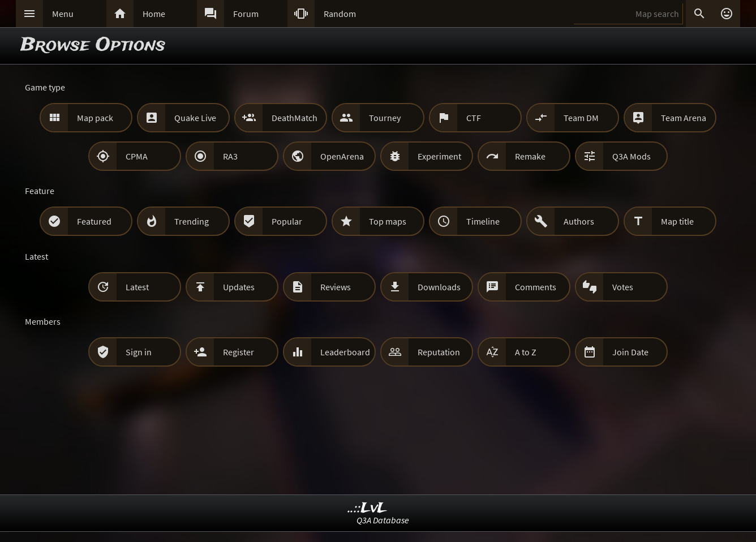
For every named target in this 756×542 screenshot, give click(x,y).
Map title (677, 221)
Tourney (385, 118)
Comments (536, 287)
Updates (239, 287)
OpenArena (342, 156)
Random (340, 14)
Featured (94, 221)
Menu (63, 14)
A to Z (526, 352)
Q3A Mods (632, 156)
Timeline (483, 221)
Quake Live (195, 118)
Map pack (95, 118)
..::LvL (368, 508)
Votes (623, 287)
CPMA (137, 156)
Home (154, 14)
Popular (287, 221)
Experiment (439, 156)
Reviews (336, 287)
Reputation (439, 352)
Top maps (388, 221)
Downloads (439, 287)
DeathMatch (295, 118)
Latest (137, 287)
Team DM (581, 118)
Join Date (630, 352)
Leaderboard (345, 352)
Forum (246, 14)
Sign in (139, 352)
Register (239, 352)
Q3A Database (383, 520)
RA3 (230, 156)
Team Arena (684, 118)
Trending (192, 221)
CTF (474, 118)
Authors (579, 221)
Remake (530, 156)
